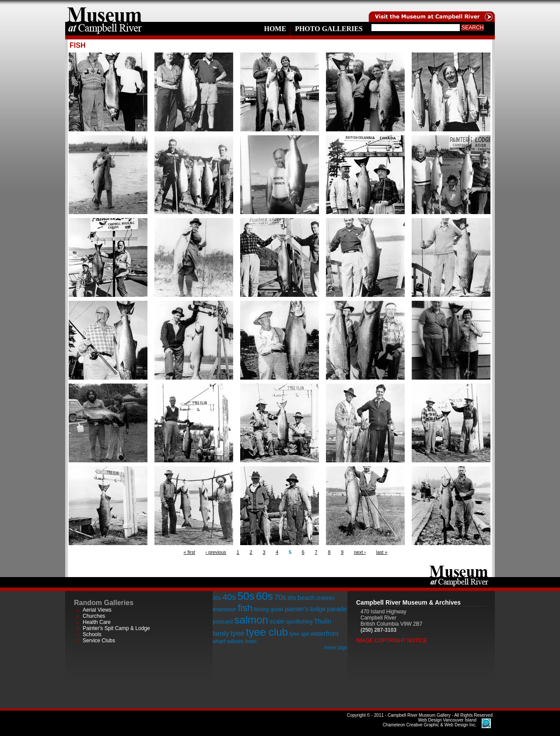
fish (245, 608)
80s (292, 598)
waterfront (324, 634)
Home (275, 29)
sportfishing (299, 622)
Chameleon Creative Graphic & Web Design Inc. (430, 722)
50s (246, 596)
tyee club (267, 632)
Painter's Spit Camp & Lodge (116, 628)
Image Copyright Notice (392, 641)
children (325, 598)
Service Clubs (99, 641)
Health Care (97, 622)
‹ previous (216, 552)
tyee (238, 633)
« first (189, 552)
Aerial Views (97, 610)
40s (229, 597)
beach (306, 598)
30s (217, 598)
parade (337, 609)
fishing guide (268, 609)
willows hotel (242, 641)
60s (264, 596)
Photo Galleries (329, 29)
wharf (219, 641)
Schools (92, 634)
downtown (224, 609)
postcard (223, 622)
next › (360, 552)
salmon (251, 620)
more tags (336, 648)
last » (382, 552)
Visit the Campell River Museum (431, 11)
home (105, 11)
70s (280, 597)
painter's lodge (305, 609)
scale (277, 621)
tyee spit (299, 634)
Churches (94, 616)
